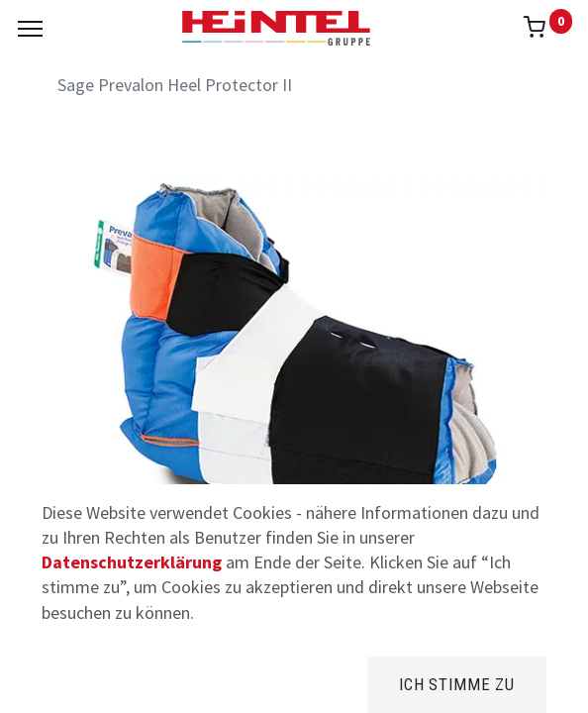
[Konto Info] (523, 683)
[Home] (65, 683)
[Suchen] (180, 683)
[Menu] (30, 29)
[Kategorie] (408, 683)
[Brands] (294, 683)
